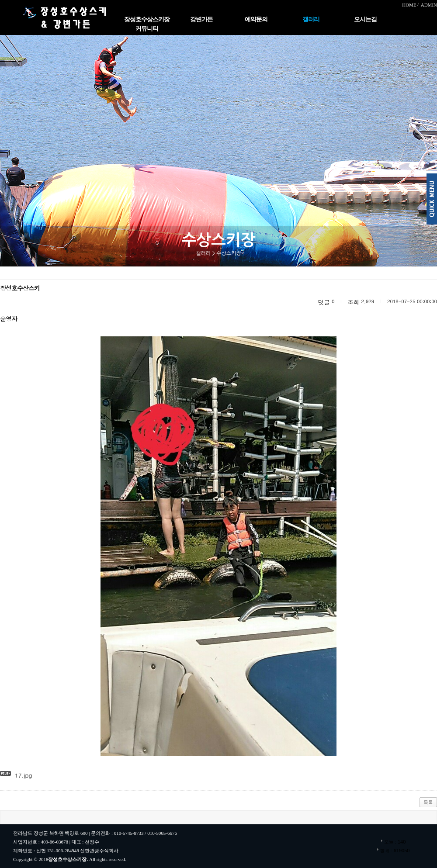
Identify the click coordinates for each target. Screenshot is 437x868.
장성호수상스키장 (147, 19)
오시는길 (365, 19)
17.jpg (24, 775)
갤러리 (311, 19)
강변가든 (201, 19)
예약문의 (256, 19)
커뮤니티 (147, 29)
